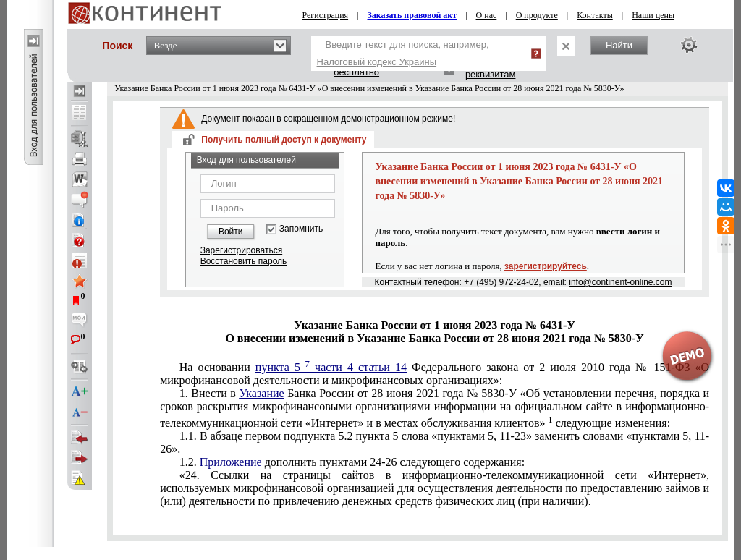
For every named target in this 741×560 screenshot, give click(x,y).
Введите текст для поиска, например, (403, 53)
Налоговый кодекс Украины (377, 62)
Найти (619, 45)
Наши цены (653, 15)
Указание (261, 393)
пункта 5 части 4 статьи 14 (331, 367)
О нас (487, 15)
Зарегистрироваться (241, 250)
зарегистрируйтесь (546, 266)
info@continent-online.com (620, 282)
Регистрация (326, 15)
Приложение (231, 462)
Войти (231, 232)
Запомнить (301, 229)
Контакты (595, 15)
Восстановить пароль (244, 261)
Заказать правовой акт (412, 15)
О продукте (537, 15)
